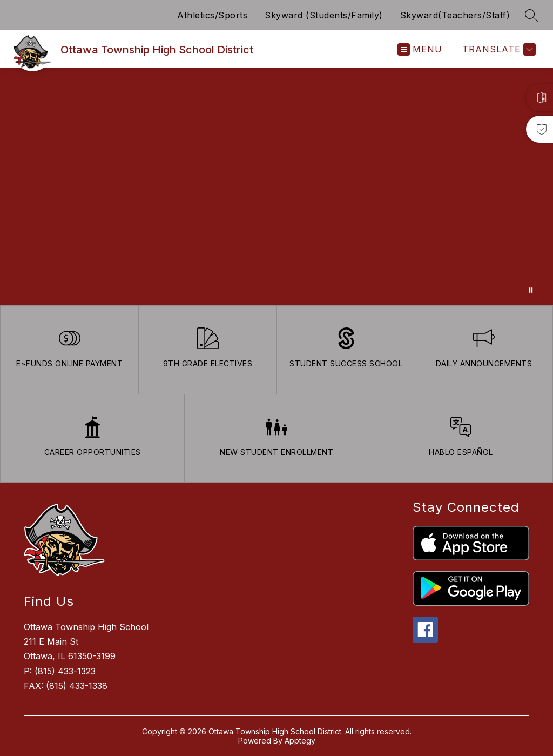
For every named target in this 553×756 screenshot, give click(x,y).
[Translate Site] (498, 49)
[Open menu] (420, 49)
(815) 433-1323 (65, 671)
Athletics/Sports (212, 15)
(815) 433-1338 (77, 686)
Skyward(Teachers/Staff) (455, 15)
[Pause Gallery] (531, 290)
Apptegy (300, 741)
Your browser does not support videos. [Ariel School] (276, 187)
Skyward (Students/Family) (324, 15)
